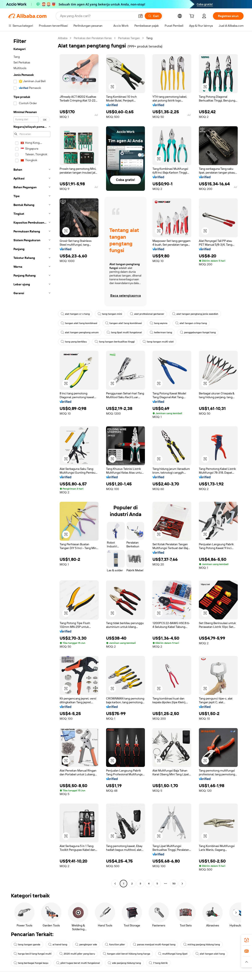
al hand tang (58, 944)
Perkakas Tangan (129, 38)
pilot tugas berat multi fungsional (78, 963)
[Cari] (153, 16)
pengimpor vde (86, 944)
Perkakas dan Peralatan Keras (93, 38)
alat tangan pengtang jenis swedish (195, 314)
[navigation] (32, 461)
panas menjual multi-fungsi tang (154, 944)
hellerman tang (161, 332)
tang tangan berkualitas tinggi (115, 342)
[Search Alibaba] (97, 16)
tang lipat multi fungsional (124, 332)
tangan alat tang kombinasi (79, 323)
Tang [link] (149, 38)
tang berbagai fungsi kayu (31, 963)
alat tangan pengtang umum (80, 332)
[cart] (193, 17)
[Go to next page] (182, 884)
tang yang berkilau (74, 342)
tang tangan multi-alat (158, 342)
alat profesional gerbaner (147, 314)
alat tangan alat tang (210, 954)
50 (174, 884)
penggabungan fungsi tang (198, 332)
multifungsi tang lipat (173, 954)
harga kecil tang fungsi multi (33, 954)
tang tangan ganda (27, 944)
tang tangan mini (110, 314)
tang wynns (159, 323)
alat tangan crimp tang (191, 323)
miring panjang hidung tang (202, 944)
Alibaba (63, 38)
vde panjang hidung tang (124, 963)
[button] (140, 16)
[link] (247, 940)
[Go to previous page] (115, 884)
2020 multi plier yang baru (77, 954)
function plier (115, 944)
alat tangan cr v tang (75, 314)
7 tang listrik (158, 963)
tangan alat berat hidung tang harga (127, 954)
